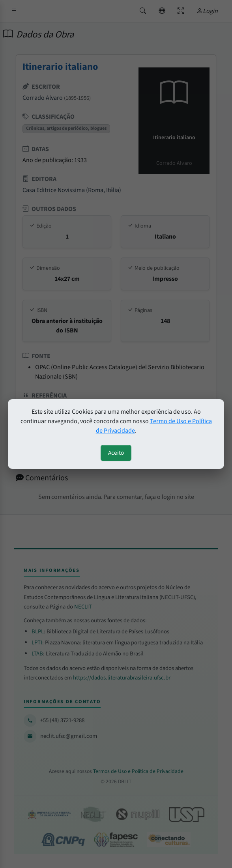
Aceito (116, 453)
